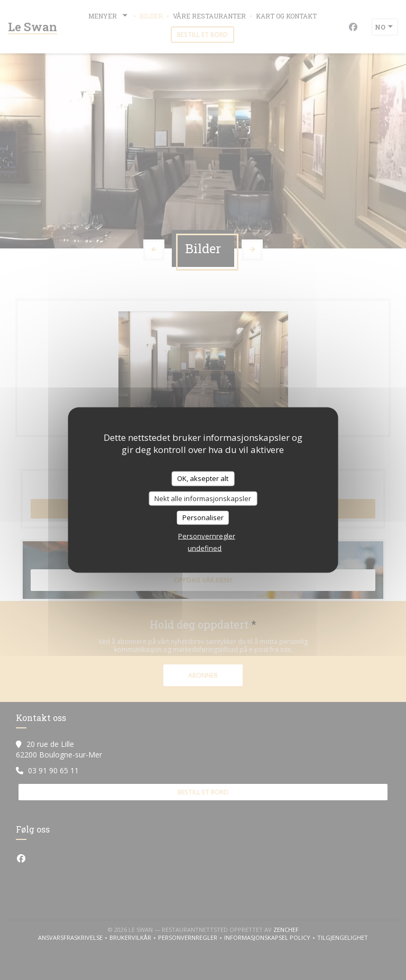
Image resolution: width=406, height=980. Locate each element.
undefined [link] (205, 548)
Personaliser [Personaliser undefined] (203, 517)
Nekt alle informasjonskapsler (203, 498)
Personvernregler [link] (207, 535)
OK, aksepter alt (203, 478)
